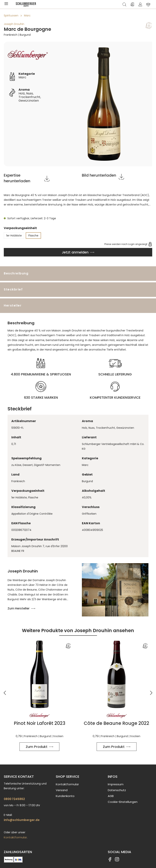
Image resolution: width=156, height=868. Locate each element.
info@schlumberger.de (22, 820)
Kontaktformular (15, 837)
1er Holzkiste (14, 236)
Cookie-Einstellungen (123, 802)
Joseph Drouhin (14, 24)
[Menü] (7, 4)
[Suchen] (124, 4)
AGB (111, 796)
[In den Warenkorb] (78, 252)
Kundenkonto (65, 796)
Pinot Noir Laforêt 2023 (40, 723)
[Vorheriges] (5, 690)
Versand (62, 790)
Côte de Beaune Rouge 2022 (116, 723)
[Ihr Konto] (140, 4)
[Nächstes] (151, 690)
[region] (78, 104)
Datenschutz (117, 790)
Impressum (116, 784)
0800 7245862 (14, 799)
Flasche (33, 236)
